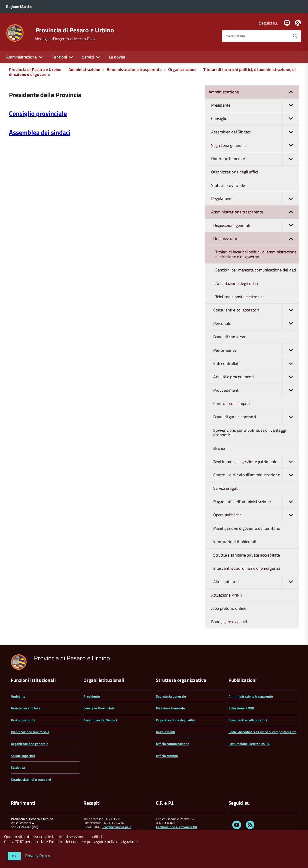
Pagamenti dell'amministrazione (256, 502)
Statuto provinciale (228, 185)
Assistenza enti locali (27, 708)
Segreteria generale (255, 146)
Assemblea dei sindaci (40, 132)
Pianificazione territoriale (30, 732)
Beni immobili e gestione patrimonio (256, 462)
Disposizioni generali (256, 226)
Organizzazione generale (30, 744)
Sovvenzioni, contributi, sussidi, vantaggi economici (250, 433)
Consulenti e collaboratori (256, 310)
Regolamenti (255, 199)
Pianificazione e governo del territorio (247, 528)
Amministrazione (22, 57)
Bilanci (219, 448)
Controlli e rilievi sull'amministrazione (256, 475)
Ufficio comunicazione (173, 744)
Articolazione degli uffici (237, 283)
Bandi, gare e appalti (229, 622)
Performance (256, 350)
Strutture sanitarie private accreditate (247, 555)
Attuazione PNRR (227, 595)
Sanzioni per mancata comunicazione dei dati (256, 270)
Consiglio (255, 119)
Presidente (255, 105)
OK (14, 856)
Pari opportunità (23, 720)
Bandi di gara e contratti (256, 417)
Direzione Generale (255, 159)
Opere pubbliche (256, 515)
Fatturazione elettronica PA (177, 827)
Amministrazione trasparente (134, 69)
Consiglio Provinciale (99, 708)
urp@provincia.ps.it (117, 827)
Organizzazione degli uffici (235, 172)
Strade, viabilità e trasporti (31, 780)
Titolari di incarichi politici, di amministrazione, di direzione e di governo (256, 254)
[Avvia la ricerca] (295, 36)
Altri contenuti (256, 582)
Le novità (117, 57)
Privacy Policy (38, 855)
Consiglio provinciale (38, 113)
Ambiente (18, 696)
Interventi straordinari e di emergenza (247, 568)
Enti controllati (256, 364)
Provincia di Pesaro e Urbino (75, 30)
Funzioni (59, 57)
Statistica (18, 768)
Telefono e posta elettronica (240, 297)
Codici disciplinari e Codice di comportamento (262, 732)
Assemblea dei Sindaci (255, 132)
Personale (256, 324)
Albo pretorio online (229, 608)
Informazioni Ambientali (235, 542)
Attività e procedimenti (256, 377)
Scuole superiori (23, 756)
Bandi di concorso (229, 337)
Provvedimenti (256, 390)
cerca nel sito (235, 36)
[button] (291, 92)
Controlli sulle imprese (233, 403)
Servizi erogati (226, 488)
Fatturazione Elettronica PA (249, 744)
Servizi (88, 57)
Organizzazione (182, 69)
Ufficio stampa (167, 756)
